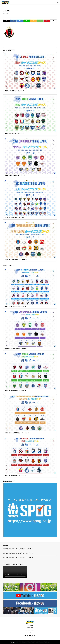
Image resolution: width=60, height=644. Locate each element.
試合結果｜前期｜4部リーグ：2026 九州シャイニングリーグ (18, 553)
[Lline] (27, 21)
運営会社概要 (30, 628)
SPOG (30, 632)
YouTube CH (30, 625)
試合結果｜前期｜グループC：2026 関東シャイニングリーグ (18, 549)
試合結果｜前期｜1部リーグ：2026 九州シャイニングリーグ (18, 558)
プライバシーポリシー (30, 630)
